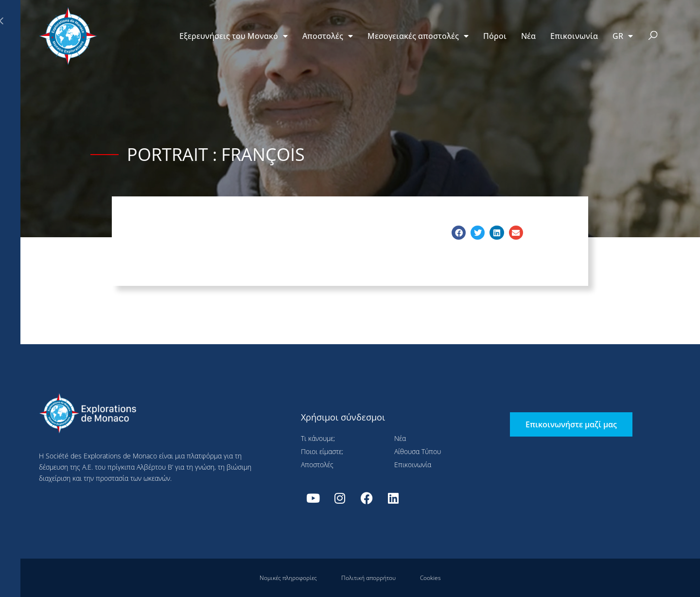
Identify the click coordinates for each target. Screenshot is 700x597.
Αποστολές (328, 36)
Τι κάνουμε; (318, 438)
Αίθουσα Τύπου (418, 451)
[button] (653, 36)
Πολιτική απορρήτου (368, 578)
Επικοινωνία (574, 36)
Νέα (528, 36)
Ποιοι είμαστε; (322, 451)
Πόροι (495, 36)
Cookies (430, 578)
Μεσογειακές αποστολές (418, 36)
